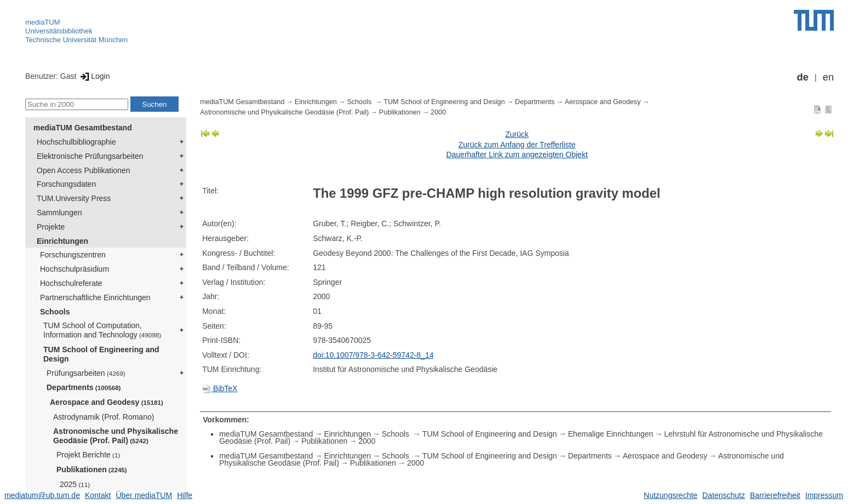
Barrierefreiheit (775, 495)
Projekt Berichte (88, 455)
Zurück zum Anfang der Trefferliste (517, 145)
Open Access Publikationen (83, 170)
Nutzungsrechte (671, 495)
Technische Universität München (76, 40)
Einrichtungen (62, 241)
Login (94, 76)
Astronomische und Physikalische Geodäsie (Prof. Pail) (116, 436)
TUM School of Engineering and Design (101, 354)
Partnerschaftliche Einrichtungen (95, 297)
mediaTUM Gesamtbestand (83, 128)
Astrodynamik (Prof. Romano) (104, 417)
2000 (438, 112)
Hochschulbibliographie (76, 142)
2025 (75, 484)
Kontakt (98, 495)
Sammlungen (59, 213)
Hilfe (185, 495)
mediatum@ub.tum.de (42, 495)
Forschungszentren (73, 255)
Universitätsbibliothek (59, 31)
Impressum (824, 495)
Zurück (517, 134)
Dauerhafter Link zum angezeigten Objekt (517, 154)
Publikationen (92, 469)
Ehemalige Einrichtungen (611, 434)
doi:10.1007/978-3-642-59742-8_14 (373, 355)
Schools (55, 312)
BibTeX (220, 388)
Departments (84, 387)
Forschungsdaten (66, 184)
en (828, 77)
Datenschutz (724, 495)
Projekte (51, 227)
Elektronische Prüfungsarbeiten (90, 156)
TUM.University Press (74, 198)
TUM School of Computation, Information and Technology (102, 330)
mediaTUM (43, 22)
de (803, 77)
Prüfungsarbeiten (86, 373)
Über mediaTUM (144, 495)
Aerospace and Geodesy (107, 402)
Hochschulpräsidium (75, 269)
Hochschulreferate (71, 283)
